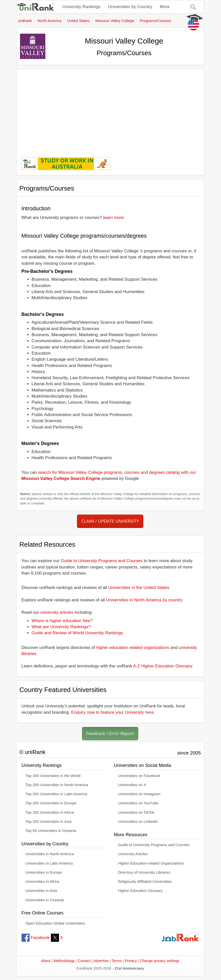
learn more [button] (114, 218)
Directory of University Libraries (144, 872)
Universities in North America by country (144, 600)
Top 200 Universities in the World (53, 776)
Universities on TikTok (136, 812)
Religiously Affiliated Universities (145, 882)
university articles (57, 612)
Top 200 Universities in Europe (51, 803)
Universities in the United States (139, 588)
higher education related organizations (133, 648)
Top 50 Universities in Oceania (51, 831)
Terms (117, 961)
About (46, 961)
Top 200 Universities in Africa (50, 812)
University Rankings (82, 7)
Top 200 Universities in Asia (49, 822)
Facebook (36, 938)
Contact (84, 961)
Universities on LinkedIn (138, 822)
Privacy (131, 961)
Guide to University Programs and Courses (102, 561)
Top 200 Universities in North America (57, 785)
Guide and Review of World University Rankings (77, 633)
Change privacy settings (160, 961)
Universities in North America (50, 854)
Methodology (64, 961)
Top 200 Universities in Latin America (56, 794)
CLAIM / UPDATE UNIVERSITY (110, 521)
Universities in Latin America (49, 863)
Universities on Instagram (139, 794)
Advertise (101, 961)
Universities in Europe (44, 872)
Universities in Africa (43, 882)
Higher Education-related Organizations (151, 863)
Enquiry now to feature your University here (112, 712)
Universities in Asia (41, 891)
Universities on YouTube (138, 803)
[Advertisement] (110, 110)
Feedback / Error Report (110, 733)
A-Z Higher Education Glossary (163, 666)
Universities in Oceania (45, 900)
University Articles (133, 854)
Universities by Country (130, 7)
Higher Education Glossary (140, 891)
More (165, 7)
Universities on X (132, 785)
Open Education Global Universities (55, 923)
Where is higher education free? (62, 621)
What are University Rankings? (61, 627)
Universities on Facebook (139, 776)
